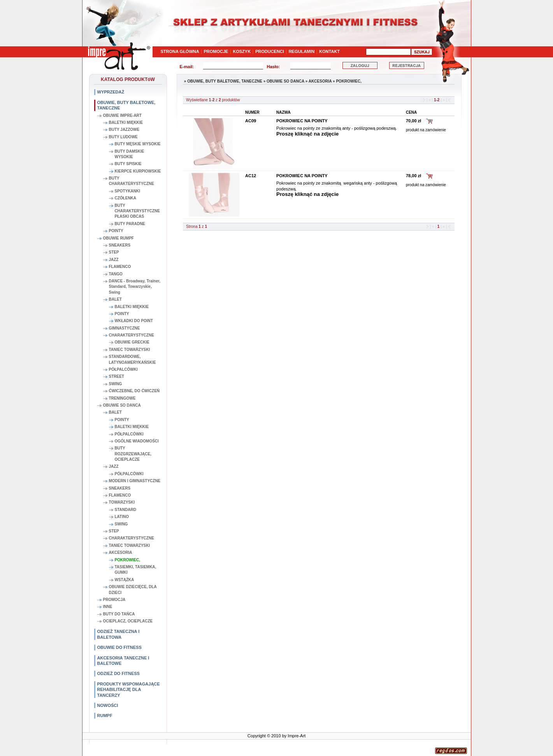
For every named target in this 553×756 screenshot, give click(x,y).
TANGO (116, 274)
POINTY (116, 231)
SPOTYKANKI (128, 191)
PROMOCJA (114, 600)
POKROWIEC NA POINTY (302, 121)
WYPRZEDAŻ (111, 92)
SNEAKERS (120, 245)
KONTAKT (329, 51)
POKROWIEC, (128, 560)
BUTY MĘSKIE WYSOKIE (138, 144)
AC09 (251, 121)
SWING (116, 384)
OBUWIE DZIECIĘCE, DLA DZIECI (133, 589)
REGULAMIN (302, 51)
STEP (114, 252)
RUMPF (105, 715)
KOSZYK (242, 51)
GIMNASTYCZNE (125, 328)
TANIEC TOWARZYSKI (130, 350)
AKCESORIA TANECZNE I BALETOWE (123, 661)
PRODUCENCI (270, 51)
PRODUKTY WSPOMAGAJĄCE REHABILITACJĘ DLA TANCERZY (129, 690)
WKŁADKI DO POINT (134, 321)
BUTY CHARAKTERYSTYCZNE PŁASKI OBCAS (137, 211)
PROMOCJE (216, 51)
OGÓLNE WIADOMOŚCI (137, 441)
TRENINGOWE (122, 398)
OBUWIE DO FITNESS (119, 647)
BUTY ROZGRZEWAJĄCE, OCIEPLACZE (133, 454)
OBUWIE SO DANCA (122, 405)
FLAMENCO (120, 267)
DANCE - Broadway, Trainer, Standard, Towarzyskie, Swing (135, 287)
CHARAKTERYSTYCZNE (132, 335)
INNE (108, 607)
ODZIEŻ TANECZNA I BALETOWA (119, 634)
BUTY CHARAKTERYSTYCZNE (132, 181)
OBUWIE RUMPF (119, 238)
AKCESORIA (121, 552)
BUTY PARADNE (130, 224)
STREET (117, 376)
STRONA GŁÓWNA (180, 51)
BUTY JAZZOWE (124, 130)
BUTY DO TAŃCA (119, 614)
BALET (115, 299)
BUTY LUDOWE (123, 137)
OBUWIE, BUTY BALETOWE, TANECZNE (126, 105)
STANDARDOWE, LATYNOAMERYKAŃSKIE (133, 359)
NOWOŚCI (108, 705)
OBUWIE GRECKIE (132, 342)
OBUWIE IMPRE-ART (122, 115)
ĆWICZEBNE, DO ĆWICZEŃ (134, 391)
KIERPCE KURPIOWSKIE (138, 171)
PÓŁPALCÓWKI (123, 369)
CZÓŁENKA (126, 198)
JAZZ (114, 260)
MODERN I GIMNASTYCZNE (135, 481)
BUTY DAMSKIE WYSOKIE (130, 154)
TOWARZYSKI (122, 502)
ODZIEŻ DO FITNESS (119, 673)
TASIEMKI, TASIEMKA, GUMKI (136, 570)
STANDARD (126, 510)
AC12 (251, 176)
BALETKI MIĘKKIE (126, 122)
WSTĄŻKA (125, 580)
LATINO (122, 517)
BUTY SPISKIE (128, 164)
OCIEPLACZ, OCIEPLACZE (128, 621)
